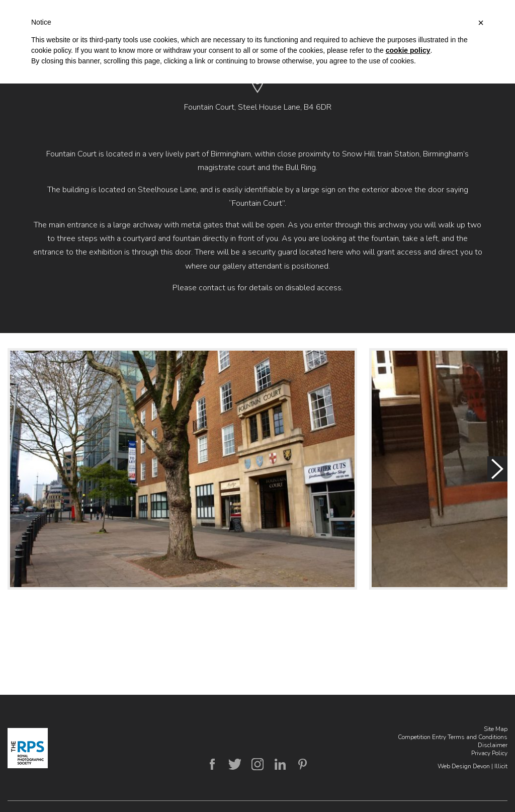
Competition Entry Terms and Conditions (453, 737)
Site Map (496, 729)
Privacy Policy (489, 753)
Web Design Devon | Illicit (473, 766)
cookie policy (408, 50)
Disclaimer (493, 745)
